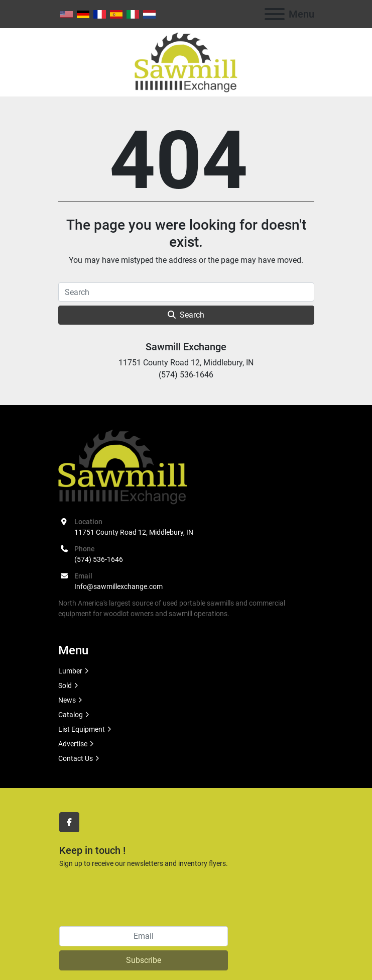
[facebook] (69, 822)
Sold (65, 685)
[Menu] (275, 14)
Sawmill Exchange (186, 347)
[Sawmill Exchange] (123, 466)
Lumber (70, 671)
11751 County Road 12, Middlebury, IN (134, 532)
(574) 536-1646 (99, 559)
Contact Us (76, 758)
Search (186, 315)
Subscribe (144, 960)
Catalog (71, 715)
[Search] (186, 292)
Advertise (73, 744)
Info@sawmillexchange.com (118, 586)
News (67, 700)
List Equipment (82, 729)
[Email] (144, 936)
